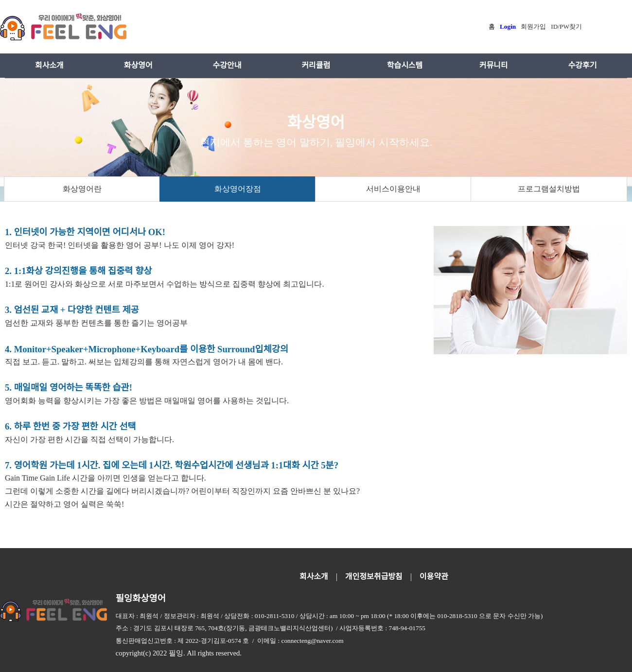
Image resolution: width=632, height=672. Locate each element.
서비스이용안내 (393, 189)
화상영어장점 (238, 189)
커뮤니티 (494, 65)
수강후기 (583, 65)
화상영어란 (82, 189)
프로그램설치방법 (549, 189)
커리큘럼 (316, 65)
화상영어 (138, 65)
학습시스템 (405, 65)
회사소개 (49, 65)
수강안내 (227, 65)
